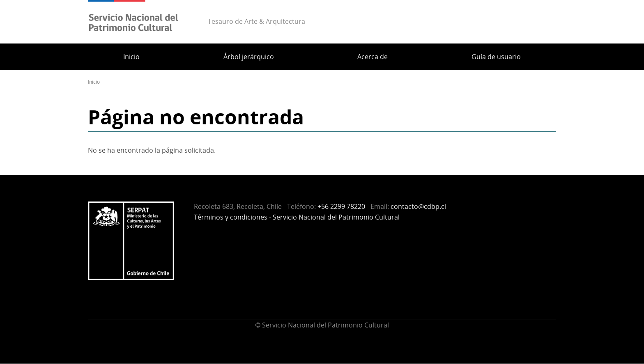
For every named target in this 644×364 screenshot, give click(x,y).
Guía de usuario (496, 57)
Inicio (131, 57)
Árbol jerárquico (249, 57)
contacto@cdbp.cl (418, 206)
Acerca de (373, 57)
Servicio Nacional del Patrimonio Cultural (336, 217)
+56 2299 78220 (341, 206)
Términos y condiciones (231, 217)
